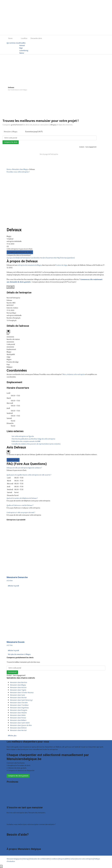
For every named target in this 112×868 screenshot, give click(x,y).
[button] (24, 468)
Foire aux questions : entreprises (18, 841)
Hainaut (22, 46)
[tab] (56, 468)
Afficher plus (12, 736)
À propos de (11, 258)
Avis (55, 258)
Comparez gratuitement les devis (20, 252)
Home (10, 38)
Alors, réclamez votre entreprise (74, 374)
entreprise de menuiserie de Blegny (30, 265)
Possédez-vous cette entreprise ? (18, 172)
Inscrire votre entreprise (85, 859)
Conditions (54, 859)
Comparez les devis (11, 142)
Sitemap (26, 859)
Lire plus (10, 287)
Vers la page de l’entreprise (49, 154)
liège (21, 48)
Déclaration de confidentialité (40, 859)
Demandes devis (36, 38)
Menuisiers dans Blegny (20, 169)
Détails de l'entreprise (23, 258)
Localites (24, 38)
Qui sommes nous (13, 43)
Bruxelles (22, 43)
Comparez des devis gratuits (18, 776)
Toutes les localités (13, 802)
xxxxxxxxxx (10, 337)
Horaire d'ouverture (47, 258)
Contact (9, 844)
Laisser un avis (13, 460)
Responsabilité (64, 859)
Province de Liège (61, 265)
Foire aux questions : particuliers (18, 839)
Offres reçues (11, 817)
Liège (8, 792)
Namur (22, 53)
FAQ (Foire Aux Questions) (66, 258)
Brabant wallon (12, 800)
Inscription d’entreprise (15, 820)
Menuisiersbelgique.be (14, 859)
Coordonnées (35, 258)
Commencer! (12, 672)
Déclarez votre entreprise (15, 829)
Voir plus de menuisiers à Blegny (19, 654)
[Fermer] (1, 866)
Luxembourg (24, 51)
